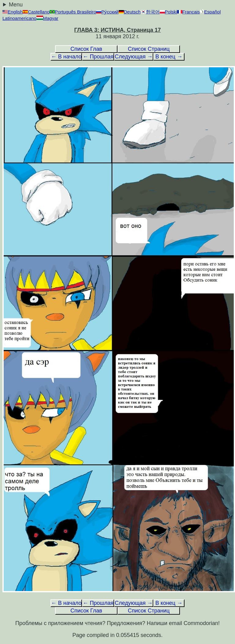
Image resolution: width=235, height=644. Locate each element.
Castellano (36, 12)
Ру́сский (107, 12)
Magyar (47, 18)
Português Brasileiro (73, 12)
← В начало (66, 57)
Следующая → (134, 57)
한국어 (150, 12)
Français (189, 12)
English (13, 12)
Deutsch (130, 12)
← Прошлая (98, 57)
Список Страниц (149, 49)
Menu (16, 5)
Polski (168, 12)
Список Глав (86, 49)
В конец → (169, 57)
